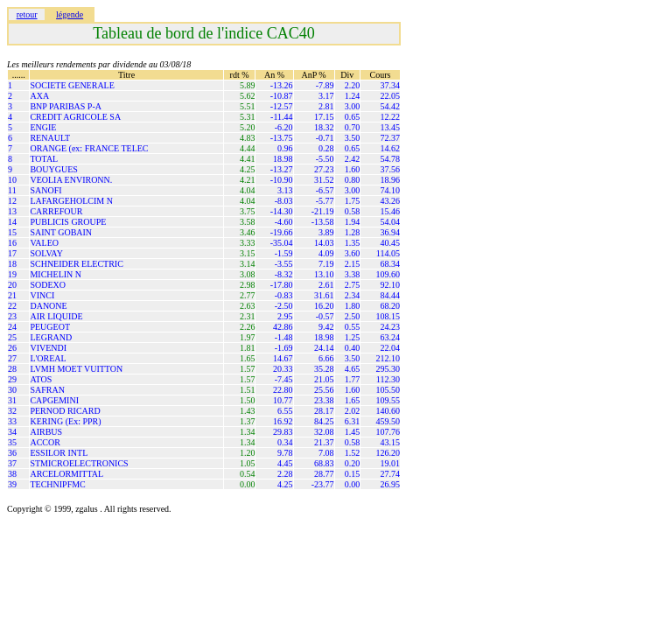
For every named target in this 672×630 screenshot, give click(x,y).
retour (27, 14)
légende (70, 14)
